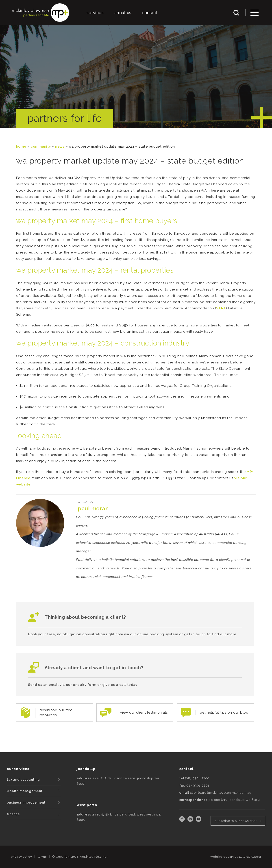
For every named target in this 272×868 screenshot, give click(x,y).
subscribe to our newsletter (236, 821)
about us (123, 13)
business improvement (26, 802)
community (41, 146)
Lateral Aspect (250, 857)
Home (21, 146)
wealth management (25, 791)
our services (18, 769)
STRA (221, 308)
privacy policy (21, 857)
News (60, 146)
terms (42, 857)
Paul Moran (93, 508)
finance (13, 814)
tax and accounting (23, 780)
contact (150, 13)
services (95, 13)
